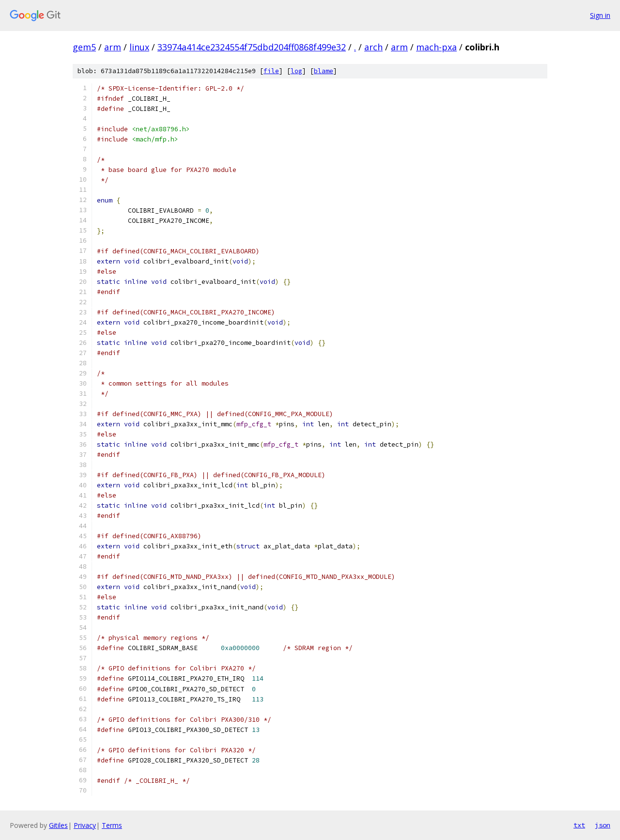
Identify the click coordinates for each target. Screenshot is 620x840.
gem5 (84, 47)
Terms (112, 825)
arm (113, 47)
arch (373, 47)
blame (324, 71)
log (296, 71)
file (271, 71)
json (603, 825)
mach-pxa (436, 47)
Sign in (600, 15)
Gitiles (58, 825)
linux (139, 47)
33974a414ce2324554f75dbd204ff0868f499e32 (252, 47)
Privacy (85, 825)
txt (579, 825)
